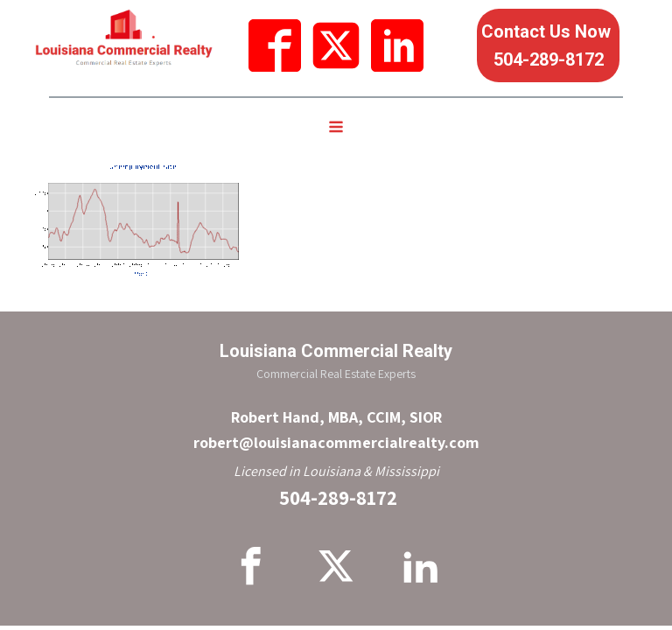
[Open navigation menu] (336, 129)
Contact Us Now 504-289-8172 (548, 45)
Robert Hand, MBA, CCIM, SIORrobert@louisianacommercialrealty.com (336, 430)
